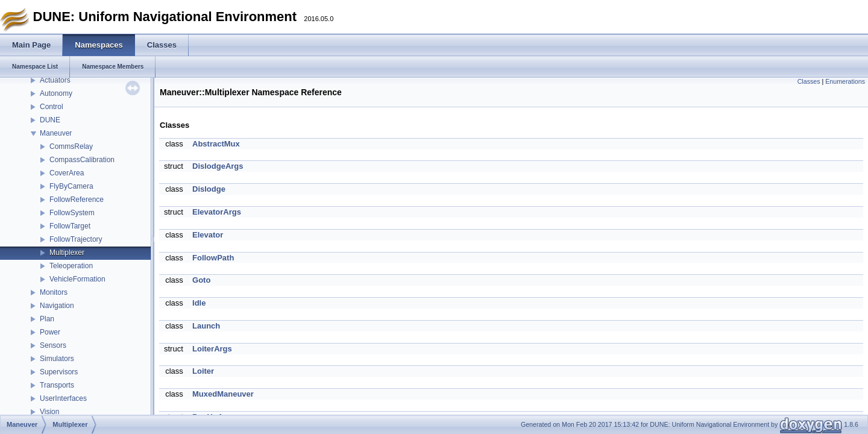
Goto (201, 280)
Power (50, 332)
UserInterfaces (63, 398)
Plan (47, 319)
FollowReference (77, 200)
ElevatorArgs (217, 212)
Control (52, 107)
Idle (199, 303)
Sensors (53, 345)
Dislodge (209, 189)
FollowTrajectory (76, 239)
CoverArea (67, 173)
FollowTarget (70, 226)
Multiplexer (67, 253)
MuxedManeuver (223, 394)
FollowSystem (72, 213)
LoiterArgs (212, 349)
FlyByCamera (71, 186)
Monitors (54, 292)
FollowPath (213, 258)
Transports (57, 385)
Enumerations (845, 81)
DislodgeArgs (218, 166)
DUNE (50, 120)
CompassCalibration (82, 160)
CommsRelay (71, 146)
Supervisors (59, 372)
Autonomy (56, 93)
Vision (49, 412)
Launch (206, 326)
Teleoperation (71, 266)
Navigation (57, 306)
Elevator (208, 235)
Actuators (55, 80)
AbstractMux (216, 144)
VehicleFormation (77, 279)
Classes (809, 81)
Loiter (203, 371)
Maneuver (56, 133)
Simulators (57, 359)
